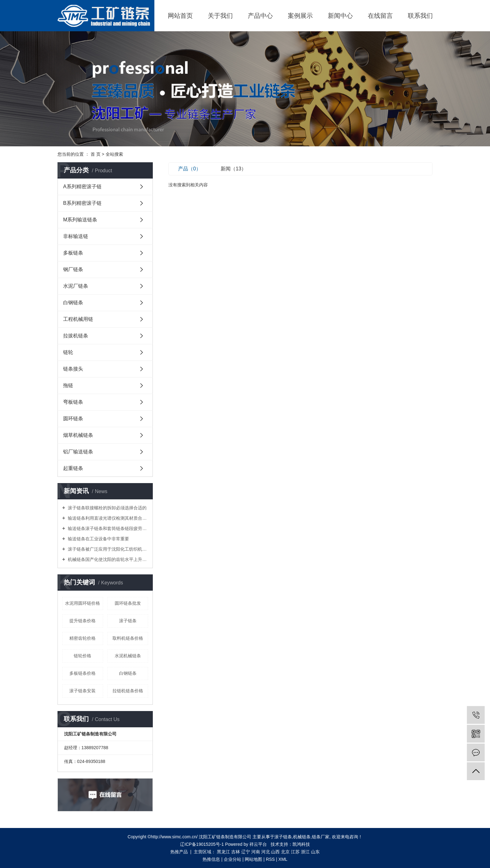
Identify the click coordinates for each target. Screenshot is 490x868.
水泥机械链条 (128, 656)
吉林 (236, 852)
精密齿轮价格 (82, 638)
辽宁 (246, 852)
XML (283, 859)
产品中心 (260, 16)
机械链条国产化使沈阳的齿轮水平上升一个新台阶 (107, 559)
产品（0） (190, 169)
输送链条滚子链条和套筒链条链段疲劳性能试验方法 (107, 528)
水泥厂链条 (76, 286)
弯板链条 (73, 402)
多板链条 (73, 253)
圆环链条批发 (128, 603)
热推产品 (179, 852)
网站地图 (253, 859)
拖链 (68, 385)
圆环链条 (73, 419)
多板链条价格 (82, 673)
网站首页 (180, 16)
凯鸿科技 (301, 844)
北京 (285, 852)
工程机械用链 (78, 319)
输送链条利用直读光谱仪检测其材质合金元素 (107, 518)
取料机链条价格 (128, 638)
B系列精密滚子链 (82, 203)
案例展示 (300, 16)
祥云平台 (258, 844)
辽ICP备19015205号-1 (202, 844)
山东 (315, 852)
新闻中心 (340, 16)
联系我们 (420, 16)
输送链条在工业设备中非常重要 (98, 539)
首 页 (96, 154)
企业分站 (232, 859)
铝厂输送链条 (78, 452)
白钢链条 (73, 303)
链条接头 (73, 369)
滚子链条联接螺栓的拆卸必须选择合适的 (107, 508)
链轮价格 (82, 656)
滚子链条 (128, 621)
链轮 (68, 352)
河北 (266, 852)
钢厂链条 (73, 269)
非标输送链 (76, 236)
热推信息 (211, 859)
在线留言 (380, 16)
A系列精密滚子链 (82, 187)
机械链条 (302, 837)
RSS (270, 859)
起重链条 (73, 468)
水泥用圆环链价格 (82, 603)
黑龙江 (223, 852)
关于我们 (220, 16)
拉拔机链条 (76, 336)
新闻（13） (233, 169)
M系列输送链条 (80, 220)
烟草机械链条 (78, 435)
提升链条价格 (82, 621)
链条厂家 (321, 837)
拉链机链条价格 (128, 691)
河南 (256, 852)
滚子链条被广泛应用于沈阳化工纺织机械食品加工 (107, 549)
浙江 (305, 852)
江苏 (295, 852)
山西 (275, 852)
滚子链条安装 (82, 691)
